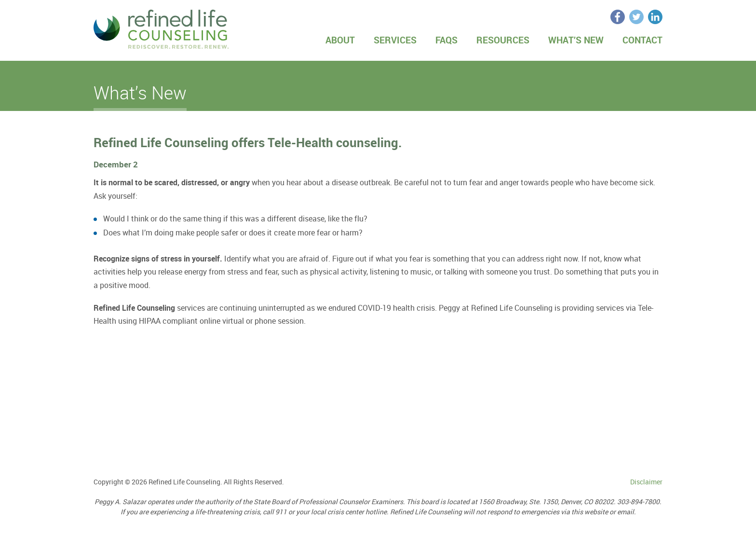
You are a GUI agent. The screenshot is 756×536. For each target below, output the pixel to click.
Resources (503, 40)
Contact (642, 40)
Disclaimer (646, 482)
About (340, 40)
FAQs (446, 40)
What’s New (576, 40)
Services (395, 40)
